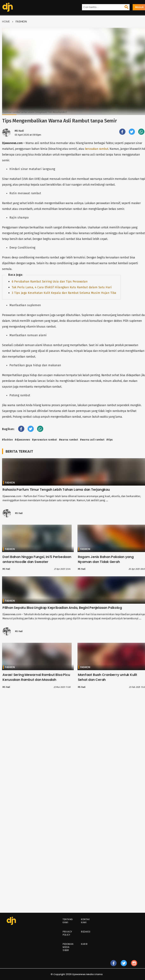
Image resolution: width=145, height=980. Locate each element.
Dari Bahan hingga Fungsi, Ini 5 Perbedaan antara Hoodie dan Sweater (37, 559)
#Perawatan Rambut (45, 440)
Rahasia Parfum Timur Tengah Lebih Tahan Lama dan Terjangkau (56, 490)
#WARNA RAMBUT (69, 440)
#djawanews (22, 440)
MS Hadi (19, 131)
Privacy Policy (67, 933)
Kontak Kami (85, 921)
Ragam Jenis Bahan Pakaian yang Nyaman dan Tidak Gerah (106, 559)
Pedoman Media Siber (68, 947)
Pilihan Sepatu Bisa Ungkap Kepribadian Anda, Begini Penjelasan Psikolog (62, 608)
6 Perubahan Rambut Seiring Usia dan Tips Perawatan (50, 282)
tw (124, 965)
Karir (84, 944)
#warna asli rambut (92, 440)
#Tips (110, 440)
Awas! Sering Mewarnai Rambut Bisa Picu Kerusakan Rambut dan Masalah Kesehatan (36, 680)
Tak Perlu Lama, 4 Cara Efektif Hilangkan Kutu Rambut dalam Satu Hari (62, 287)
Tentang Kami (68, 921)
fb (114, 965)
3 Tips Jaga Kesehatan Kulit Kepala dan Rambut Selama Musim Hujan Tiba (64, 293)
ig (134, 965)
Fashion (21, 22)
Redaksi (86, 932)
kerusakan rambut (97, 149)
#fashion (7, 440)
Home (6, 22)
